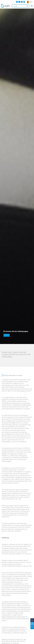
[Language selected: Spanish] (30, 2)
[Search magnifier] (27, 6)
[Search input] (20, 6)
